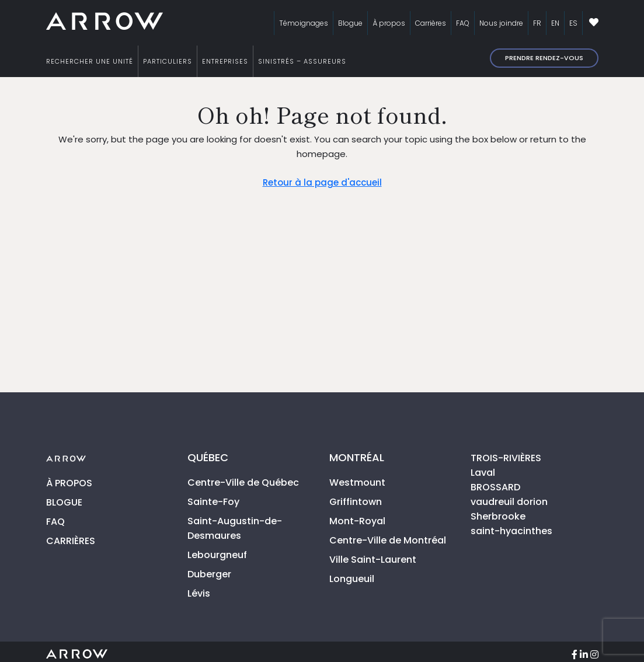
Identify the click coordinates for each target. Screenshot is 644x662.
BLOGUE (64, 502)
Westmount (357, 482)
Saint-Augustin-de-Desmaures (235, 528)
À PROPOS (69, 483)
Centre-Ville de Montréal (388, 540)
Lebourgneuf (217, 555)
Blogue (350, 23)
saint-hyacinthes (511, 531)
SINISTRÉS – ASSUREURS (302, 61)
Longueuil (352, 579)
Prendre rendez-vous (544, 58)
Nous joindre (501, 23)
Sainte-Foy (213, 502)
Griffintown (356, 502)
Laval (483, 473)
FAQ (463, 23)
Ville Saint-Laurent (373, 560)
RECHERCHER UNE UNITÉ (90, 61)
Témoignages (304, 23)
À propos (389, 23)
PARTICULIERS (168, 61)
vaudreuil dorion (509, 502)
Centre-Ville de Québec (243, 482)
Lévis (199, 593)
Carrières (431, 23)
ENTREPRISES (225, 61)
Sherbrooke (498, 516)
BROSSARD (495, 487)
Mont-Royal (357, 521)
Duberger (209, 574)
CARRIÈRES (71, 541)
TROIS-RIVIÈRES (506, 458)
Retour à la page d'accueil (322, 182)
